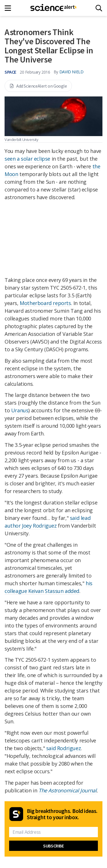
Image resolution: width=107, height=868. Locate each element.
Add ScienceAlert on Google (38, 86)
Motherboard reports (45, 303)
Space (10, 72)
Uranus (20, 410)
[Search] (99, 8)
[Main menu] (10, 8)
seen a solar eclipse (27, 159)
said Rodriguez (63, 748)
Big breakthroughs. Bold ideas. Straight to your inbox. (62, 814)
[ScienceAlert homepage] (53, 8)
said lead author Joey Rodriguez (48, 522)
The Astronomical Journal (67, 790)
